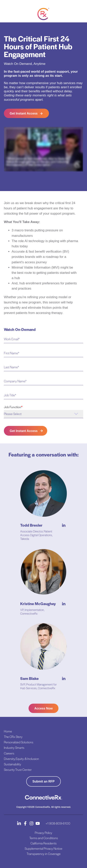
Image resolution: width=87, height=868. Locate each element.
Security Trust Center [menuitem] (18, 770)
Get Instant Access (24, 113)
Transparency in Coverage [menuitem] (44, 854)
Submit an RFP (43, 781)
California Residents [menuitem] (43, 843)
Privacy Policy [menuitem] (43, 833)
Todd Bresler (31, 525)
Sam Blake (29, 678)
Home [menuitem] (8, 731)
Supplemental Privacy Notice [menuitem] (43, 848)
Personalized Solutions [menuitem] (19, 742)
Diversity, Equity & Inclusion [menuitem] (21, 759)
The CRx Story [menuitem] (13, 737)
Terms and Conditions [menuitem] (44, 838)
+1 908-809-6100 (58, 823)
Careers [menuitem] (9, 753)
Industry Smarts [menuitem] (14, 748)
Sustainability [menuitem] (13, 764)
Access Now (43, 708)
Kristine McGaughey (38, 604)
